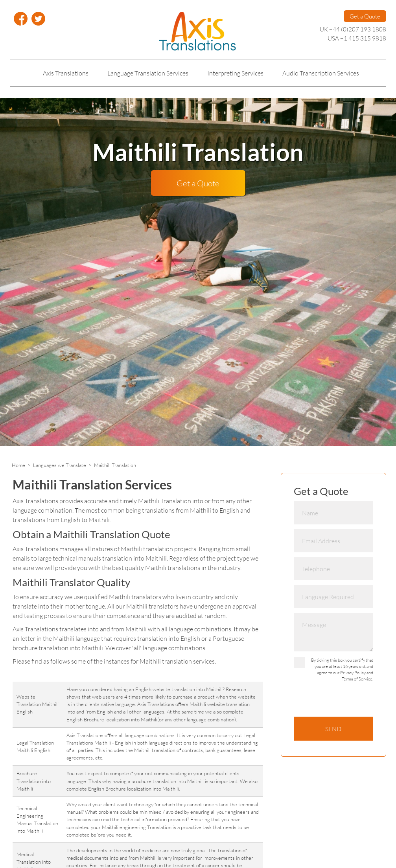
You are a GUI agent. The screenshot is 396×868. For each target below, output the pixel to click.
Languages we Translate (60, 465)
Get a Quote (365, 16)
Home (18, 465)
